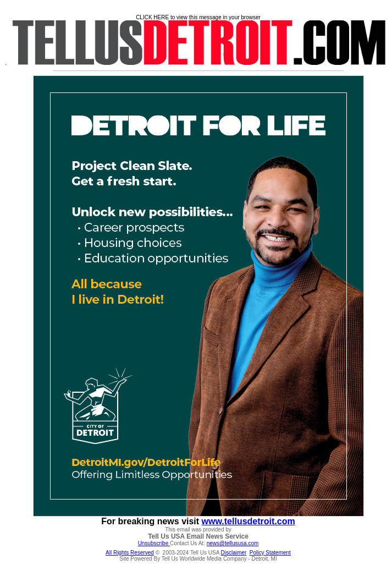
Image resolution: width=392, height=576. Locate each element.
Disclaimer (234, 553)
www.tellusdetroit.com (249, 521)
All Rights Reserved (130, 553)
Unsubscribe (154, 543)
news (213, 543)
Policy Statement (270, 553)
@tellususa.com (239, 543)
